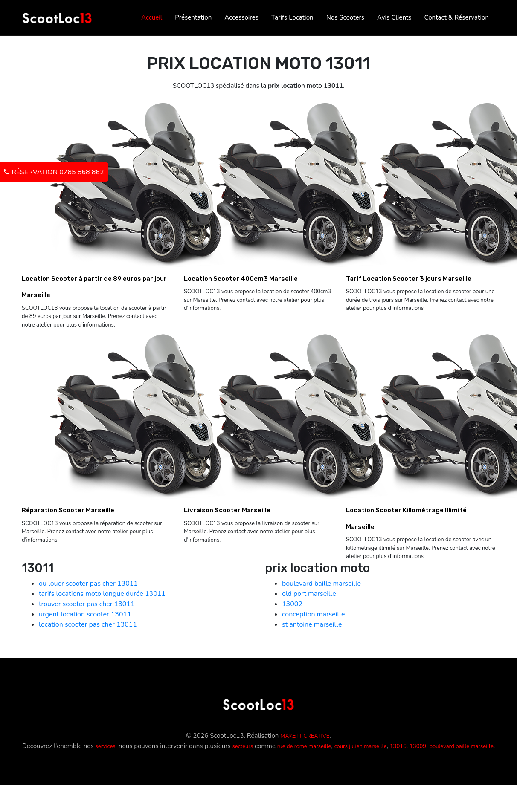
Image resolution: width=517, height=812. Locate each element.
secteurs (243, 746)
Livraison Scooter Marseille (227, 510)
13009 (418, 746)
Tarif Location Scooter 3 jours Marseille (409, 279)
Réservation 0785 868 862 (54, 172)
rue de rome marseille (304, 746)
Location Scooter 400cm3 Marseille (241, 279)
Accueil (152, 17)
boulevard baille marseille (321, 584)
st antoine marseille (312, 624)
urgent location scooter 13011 (85, 614)
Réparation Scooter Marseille (68, 510)
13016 (398, 746)
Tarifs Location (292, 17)
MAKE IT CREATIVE (305, 736)
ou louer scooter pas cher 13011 (88, 584)
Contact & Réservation (457, 17)
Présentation (193, 17)
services (106, 746)
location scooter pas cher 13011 (88, 624)
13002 (292, 604)
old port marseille (309, 594)
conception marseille (313, 614)
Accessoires (241, 17)
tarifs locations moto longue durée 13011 (102, 594)
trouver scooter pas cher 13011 (87, 604)
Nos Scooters (345, 17)
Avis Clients (394, 17)
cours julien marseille (361, 746)
